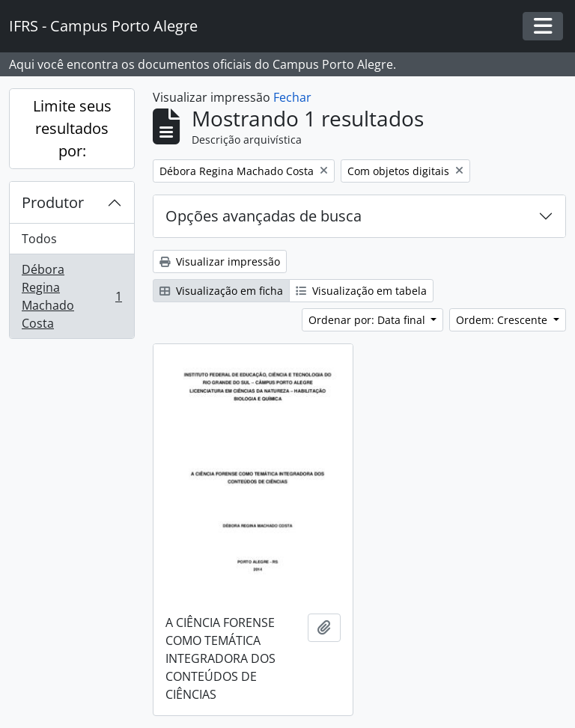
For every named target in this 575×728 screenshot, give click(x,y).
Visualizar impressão (220, 261)
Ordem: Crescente (503, 320)
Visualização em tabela (361, 291)
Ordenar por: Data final (368, 320)
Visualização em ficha (221, 291)
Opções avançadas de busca (264, 216)
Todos (39, 239)
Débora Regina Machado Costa (72, 296)
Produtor (53, 202)
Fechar (292, 97)
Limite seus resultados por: (72, 128)
